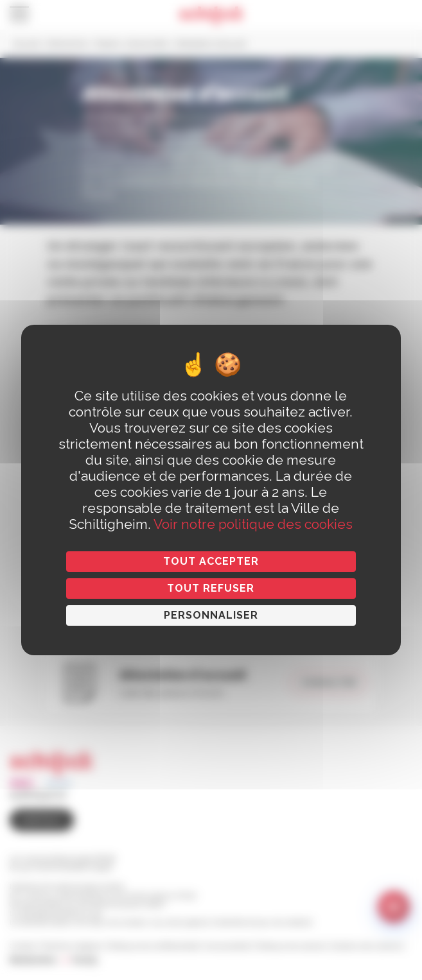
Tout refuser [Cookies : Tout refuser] (211, 588)
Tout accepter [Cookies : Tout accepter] (211, 561)
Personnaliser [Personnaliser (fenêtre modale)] (211, 615)
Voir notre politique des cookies (253, 524)
